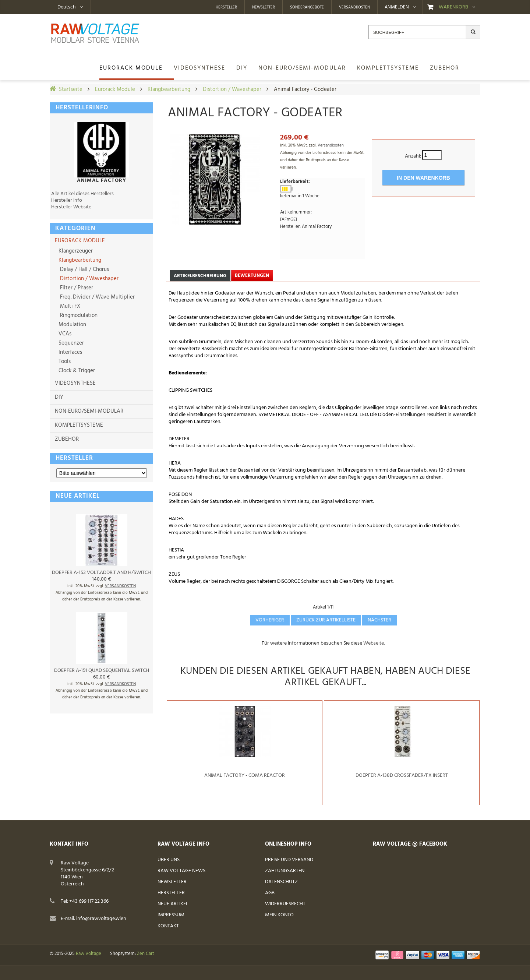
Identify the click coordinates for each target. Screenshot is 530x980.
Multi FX (69, 306)
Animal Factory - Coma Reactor (245, 775)
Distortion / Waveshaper (232, 89)
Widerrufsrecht (285, 904)
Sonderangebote (307, 7)
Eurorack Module (115, 89)
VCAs (64, 334)
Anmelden (397, 7)
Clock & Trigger (76, 371)
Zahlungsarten (285, 871)
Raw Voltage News (181, 871)
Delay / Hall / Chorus (83, 269)
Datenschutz (281, 882)
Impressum (171, 915)
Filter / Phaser (75, 288)
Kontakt (168, 926)
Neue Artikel (173, 904)
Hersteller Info (67, 200)
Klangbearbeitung (169, 89)
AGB (270, 893)
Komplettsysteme (79, 425)
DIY (59, 397)
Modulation (72, 325)
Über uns (169, 860)
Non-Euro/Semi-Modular (89, 411)
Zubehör (67, 439)
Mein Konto (279, 915)
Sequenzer (70, 343)
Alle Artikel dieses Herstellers (82, 194)
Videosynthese (75, 383)
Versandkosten (354, 7)
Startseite (71, 89)
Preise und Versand (289, 860)
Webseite (374, 643)
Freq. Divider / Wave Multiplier (96, 297)
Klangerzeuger (75, 251)
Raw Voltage (89, 954)
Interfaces (70, 352)
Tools (64, 362)
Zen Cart (146, 954)
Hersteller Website (71, 207)
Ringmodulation (77, 315)
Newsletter (264, 7)
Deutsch (67, 7)
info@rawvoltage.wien (101, 919)
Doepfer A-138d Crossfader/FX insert (402, 775)
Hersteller (226, 7)
